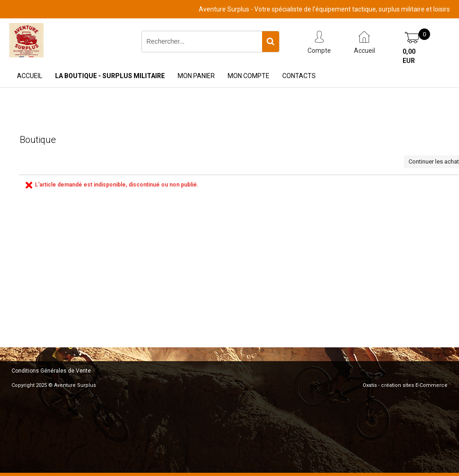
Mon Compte (249, 76)
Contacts (299, 76)
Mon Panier (196, 76)
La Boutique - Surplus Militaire (110, 76)
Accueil (30, 76)
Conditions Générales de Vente (51, 371)
